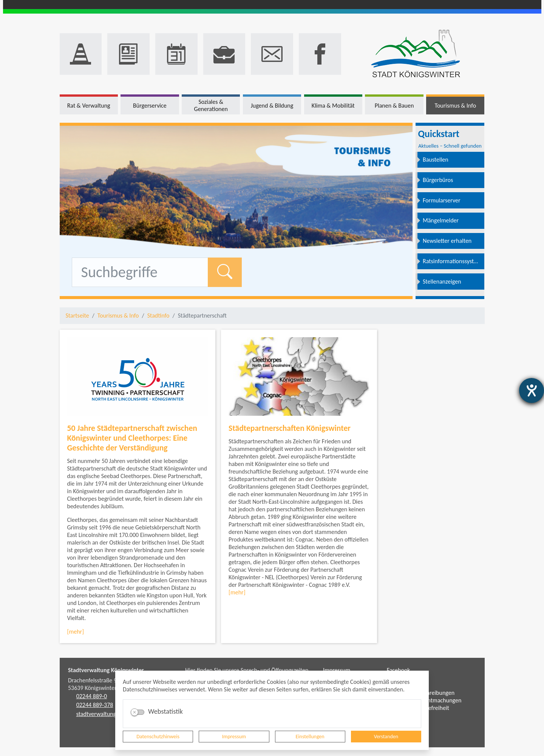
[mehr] (76, 632)
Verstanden (386, 737)
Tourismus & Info (118, 316)
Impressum (234, 737)
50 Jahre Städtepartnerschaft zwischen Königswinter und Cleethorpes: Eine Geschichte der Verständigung (132, 438)
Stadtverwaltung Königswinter (106, 670)
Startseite (77, 316)
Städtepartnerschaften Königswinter (290, 428)
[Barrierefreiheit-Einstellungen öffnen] (532, 390)
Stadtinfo (158, 316)
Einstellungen (310, 737)
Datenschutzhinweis (158, 737)
